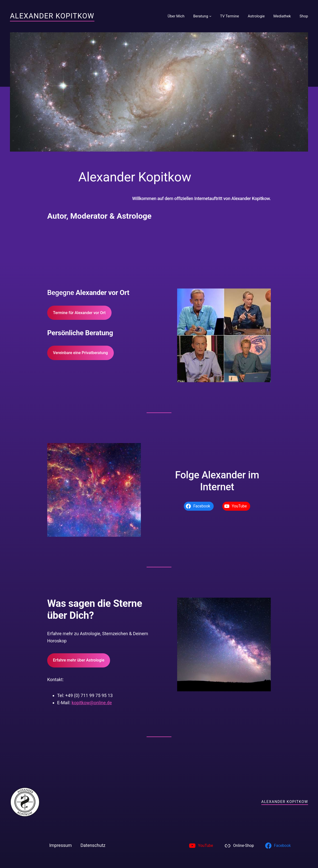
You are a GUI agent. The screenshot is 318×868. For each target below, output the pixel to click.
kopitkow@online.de (92, 703)
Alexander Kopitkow (52, 16)
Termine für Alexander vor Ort (79, 313)
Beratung (201, 16)
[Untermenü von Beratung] (210, 16)
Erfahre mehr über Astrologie (79, 660)
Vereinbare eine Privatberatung (80, 353)
